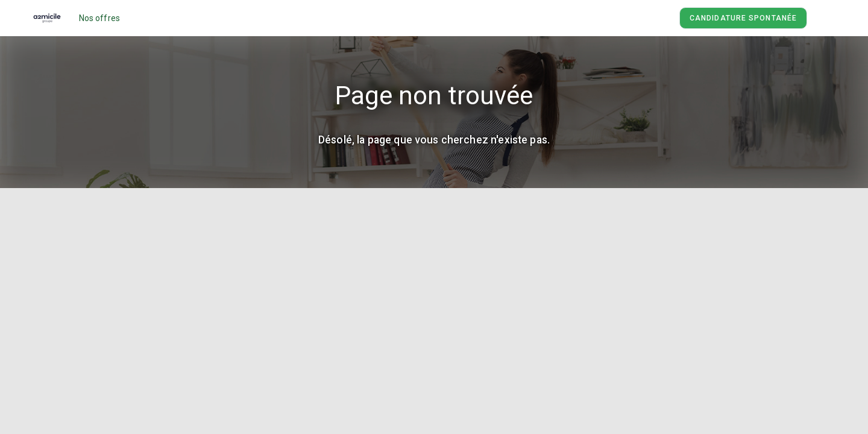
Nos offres (100, 18)
